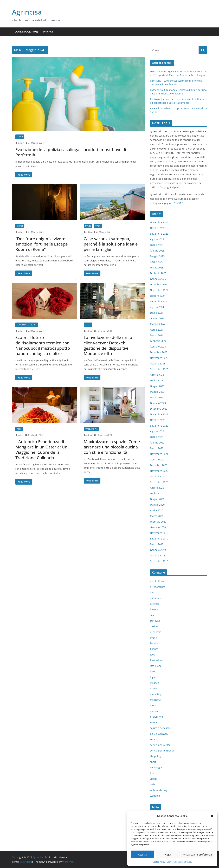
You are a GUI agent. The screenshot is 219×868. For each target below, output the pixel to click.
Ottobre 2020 (158, 476)
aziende (155, 604)
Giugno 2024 (157, 318)
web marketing (159, 790)
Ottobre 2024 (158, 296)
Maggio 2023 (157, 392)
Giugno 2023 (157, 386)
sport (153, 762)
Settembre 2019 (159, 539)
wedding (155, 796)
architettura (157, 581)
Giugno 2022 (157, 443)
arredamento (91, 429)
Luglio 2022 (157, 437)
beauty (154, 609)
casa (153, 615)
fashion (154, 643)
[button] (212, 816)
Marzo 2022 (157, 448)
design (154, 626)
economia (156, 632)
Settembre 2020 (159, 482)
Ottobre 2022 (158, 420)
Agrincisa (27, 12)
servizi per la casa (160, 745)
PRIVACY (178, 203)
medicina (155, 700)
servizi (20, 137)
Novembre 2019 (159, 533)
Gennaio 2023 (158, 403)
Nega (168, 854)
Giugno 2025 (157, 251)
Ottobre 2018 (158, 555)
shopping (155, 756)
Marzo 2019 (157, 544)
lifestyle (154, 683)
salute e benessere (161, 728)
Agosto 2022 (157, 431)
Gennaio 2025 (158, 279)
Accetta (143, 854)
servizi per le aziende (27, 325)
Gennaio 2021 (158, 459)
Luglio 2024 (157, 313)
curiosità (155, 621)
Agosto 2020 (157, 488)
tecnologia (156, 767)
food (19, 429)
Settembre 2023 (159, 369)
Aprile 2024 (157, 330)
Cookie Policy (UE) (26, 32)
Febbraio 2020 (158, 522)
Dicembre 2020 (159, 465)
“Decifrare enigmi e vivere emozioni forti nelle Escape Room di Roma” (42, 244)
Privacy (48, 32)
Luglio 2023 (157, 380)
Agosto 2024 (157, 307)
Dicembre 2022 (159, 409)
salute (154, 722)
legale (153, 677)
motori (154, 705)
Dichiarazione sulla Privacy (179, 862)
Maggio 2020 (157, 505)
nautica (154, 711)
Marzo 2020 (157, 516)
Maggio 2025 (157, 256)
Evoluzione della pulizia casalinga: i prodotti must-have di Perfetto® (71, 152)
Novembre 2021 (159, 454)
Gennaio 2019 (158, 550)
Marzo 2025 (157, 268)
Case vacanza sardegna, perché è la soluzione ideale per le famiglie (111, 244)
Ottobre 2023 (158, 364)
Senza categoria (159, 734)
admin (21, 143)
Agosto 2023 (157, 375)
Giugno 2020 (157, 499)
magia (154, 688)
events (154, 638)
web (152, 784)
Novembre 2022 (159, 414)
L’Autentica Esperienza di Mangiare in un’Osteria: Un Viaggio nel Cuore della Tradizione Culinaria (41, 450)
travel (88, 226)
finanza (154, 649)
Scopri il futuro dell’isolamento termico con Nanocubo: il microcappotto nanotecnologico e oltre (43, 345)
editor (89, 232)
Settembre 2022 (159, 426)
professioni (156, 717)
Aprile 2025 (157, 262)
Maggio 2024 (157, 324)
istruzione (156, 666)
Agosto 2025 (157, 239)
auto (153, 592)
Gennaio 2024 (158, 347)
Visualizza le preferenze (198, 854)
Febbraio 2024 (158, 341)
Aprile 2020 (157, 510)
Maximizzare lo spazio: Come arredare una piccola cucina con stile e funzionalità (112, 447)
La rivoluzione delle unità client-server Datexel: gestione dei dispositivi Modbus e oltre (108, 345)
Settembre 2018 (159, 561)
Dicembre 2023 (159, 352)
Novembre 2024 (159, 290)
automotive (156, 598)
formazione (157, 660)
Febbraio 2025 (158, 273)
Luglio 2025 (157, 245)
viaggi (98, 226)
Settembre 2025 (159, 234)
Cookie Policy (159, 862)
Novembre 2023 (159, 358)
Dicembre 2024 (159, 284)
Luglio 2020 (157, 493)
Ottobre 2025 (158, 228)
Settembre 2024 (159, 301)
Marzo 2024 (157, 335)
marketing (156, 694)
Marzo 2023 (157, 397)
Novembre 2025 (159, 222)
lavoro (154, 671)
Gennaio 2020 (158, 527)
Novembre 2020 (159, 471)
